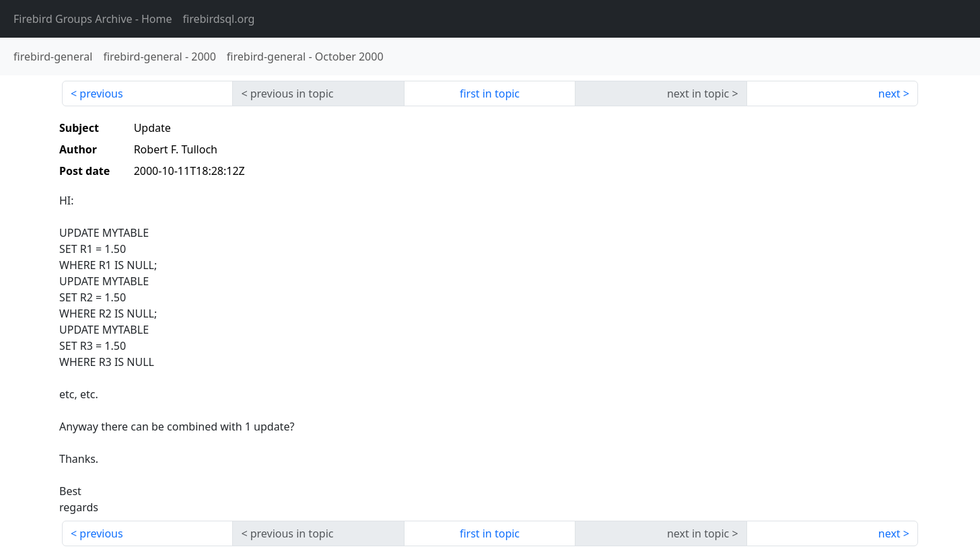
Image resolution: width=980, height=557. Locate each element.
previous (101, 94)
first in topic (490, 94)
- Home (93, 19)
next (889, 94)
